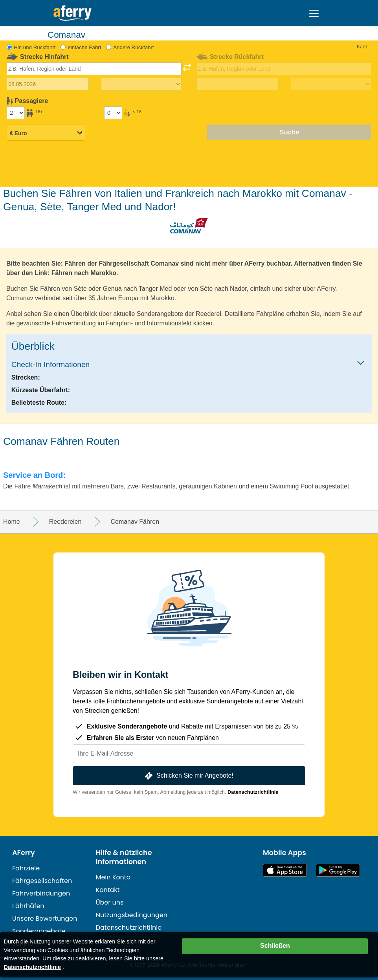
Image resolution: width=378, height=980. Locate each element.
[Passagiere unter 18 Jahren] (113, 113)
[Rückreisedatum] (238, 84)
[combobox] (94, 69)
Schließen (275, 946)
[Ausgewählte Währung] (46, 133)
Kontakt (108, 890)
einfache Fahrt (84, 47)
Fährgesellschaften (42, 881)
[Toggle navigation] (314, 13)
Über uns (110, 902)
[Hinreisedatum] (48, 84)
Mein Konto (113, 877)
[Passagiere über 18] (16, 113)
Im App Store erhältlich (285, 870)
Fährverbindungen (41, 893)
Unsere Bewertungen (45, 919)
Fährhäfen (28, 906)
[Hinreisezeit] (141, 84)
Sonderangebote (39, 931)
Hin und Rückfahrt (35, 47)
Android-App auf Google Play (338, 870)
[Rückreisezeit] (331, 84)
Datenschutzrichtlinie (253, 792)
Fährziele (26, 868)
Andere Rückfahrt (133, 47)
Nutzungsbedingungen (132, 915)
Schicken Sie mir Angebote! (188, 776)
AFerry (24, 853)
